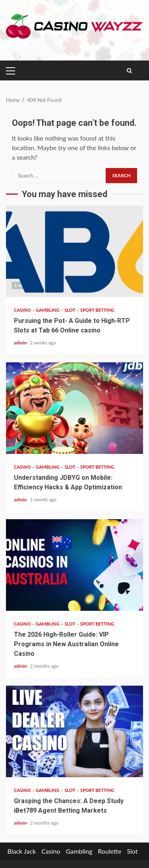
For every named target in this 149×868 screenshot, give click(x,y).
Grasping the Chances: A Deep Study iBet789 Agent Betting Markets (74, 731)
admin (21, 343)
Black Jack (22, 851)
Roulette (109, 851)
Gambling (48, 310)
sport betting (97, 310)
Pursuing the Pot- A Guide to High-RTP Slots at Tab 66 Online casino (74, 251)
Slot (70, 310)
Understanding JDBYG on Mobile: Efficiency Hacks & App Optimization (74, 408)
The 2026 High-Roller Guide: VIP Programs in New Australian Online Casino (74, 565)
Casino (23, 310)
